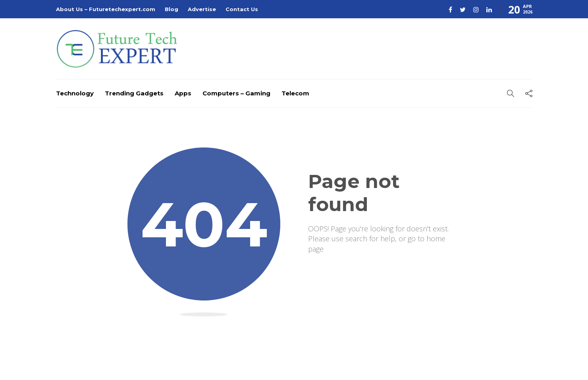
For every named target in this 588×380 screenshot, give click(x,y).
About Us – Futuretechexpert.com (106, 9)
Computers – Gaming (236, 93)
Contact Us (242, 9)
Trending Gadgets (134, 93)
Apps (183, 93)
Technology (75, 93)
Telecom (295, 93)
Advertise (202, 9)
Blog (172, 9)
